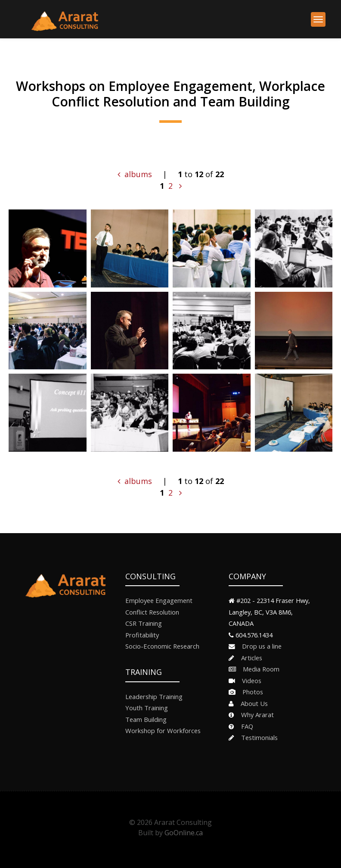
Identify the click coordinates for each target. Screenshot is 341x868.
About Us (252, 703)
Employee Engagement (159, 600)
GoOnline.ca (184, 833)
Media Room (259, 669)
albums (135, 174)
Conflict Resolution (152, 612)
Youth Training (147, 708)
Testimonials (257, 737)
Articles (249, 658)
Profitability (142, 635)
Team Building (146, 719)
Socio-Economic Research (162, 646)
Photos (250, 692)
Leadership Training (154, 696)
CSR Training (144, 623)
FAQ (245, 726)
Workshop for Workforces (163, 731)
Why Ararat (255, 715)
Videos (249, 681)
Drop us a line (259, 646)
